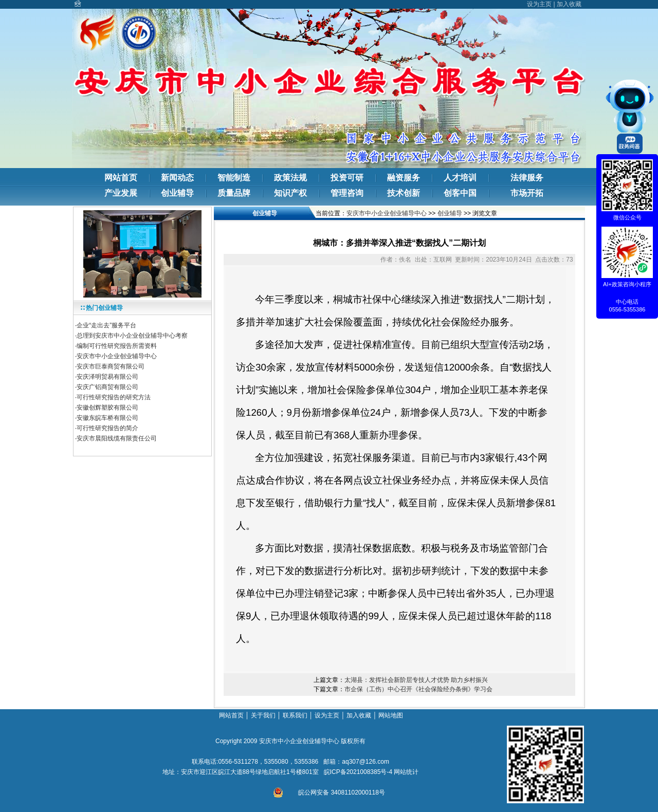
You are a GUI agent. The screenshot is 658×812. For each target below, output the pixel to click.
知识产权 (290, 193)
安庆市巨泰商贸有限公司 (111, 366)
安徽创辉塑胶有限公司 (107, 408)
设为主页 (539, 4)
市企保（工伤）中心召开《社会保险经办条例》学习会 (418, 689)
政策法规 (290, 178)
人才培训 (460, 178)
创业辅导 (177, 193)
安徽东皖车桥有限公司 (107, 418)
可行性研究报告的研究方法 (114, 397)
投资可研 (347, 178)
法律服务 (527, 178)
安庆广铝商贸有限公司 (107, 387)
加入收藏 (569, 4)
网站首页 (121, 178)
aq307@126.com (365, 762)
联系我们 (295, 715)
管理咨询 (347, 193)
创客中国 (460, 193)
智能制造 (234, 178)
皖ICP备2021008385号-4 (358, 772)
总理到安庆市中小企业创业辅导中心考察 (132, 336)
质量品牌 (234, 193)
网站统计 (406, 772)
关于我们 (263, 715)
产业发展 (121, 193)
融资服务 (404, 178)
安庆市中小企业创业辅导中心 (117, 356)
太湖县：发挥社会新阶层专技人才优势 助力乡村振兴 (416, 680)
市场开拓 (527, 193)
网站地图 (391, 715)
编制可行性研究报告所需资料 (117, 346)
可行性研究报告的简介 (107, 428)
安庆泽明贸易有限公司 (107, 377)
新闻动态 (177, 178)
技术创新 (404, 193)
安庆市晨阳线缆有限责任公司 (117, 438)
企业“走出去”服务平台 (106, 325)
